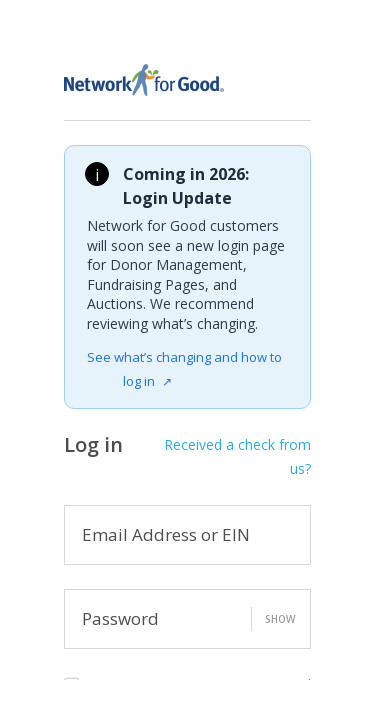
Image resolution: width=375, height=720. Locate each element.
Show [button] (280, 619)
